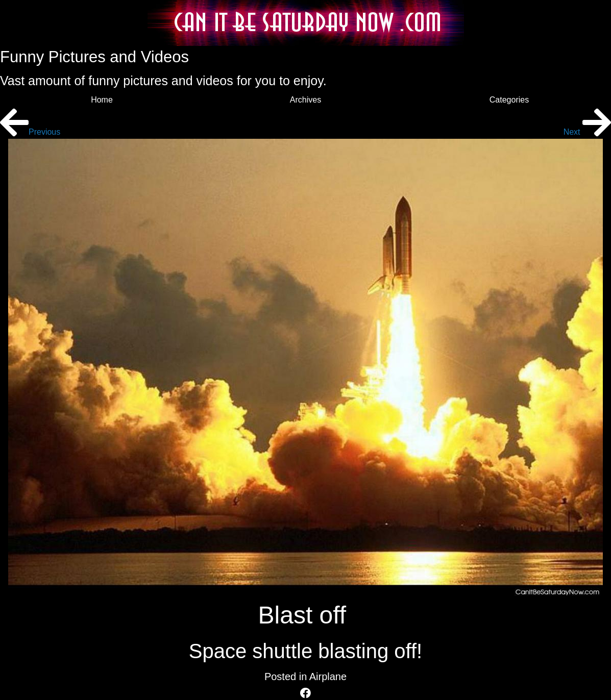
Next (587, 132)
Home (102, 100)
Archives (305, 100)
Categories (509, 100)
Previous (30, 132)
